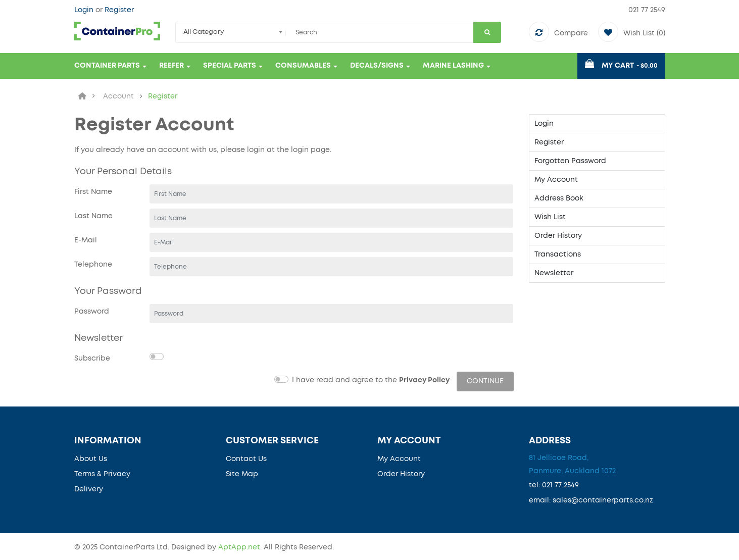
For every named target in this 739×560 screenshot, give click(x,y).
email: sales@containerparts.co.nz (591, 500)
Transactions (558, 254)
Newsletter (554, 273)
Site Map (242, 474)
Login (85, 10)
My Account (556, 180)
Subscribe (92, 359)
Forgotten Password (570, 161)
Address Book (559, 198)
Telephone (93, 265)
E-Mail (86, 240)
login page (310, 150)
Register (119, 10)
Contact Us (246, 459)
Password (92, 312)
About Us (91, 459)
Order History (558, 236)
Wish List (550, 217)
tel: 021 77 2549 (554, 485)
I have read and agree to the (371, 380)
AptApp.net (239, 547)
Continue (485, 381)
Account (118, 96)
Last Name (93, 216)
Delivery (89, 489)
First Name (93, 192)
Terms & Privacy (102, 474)
